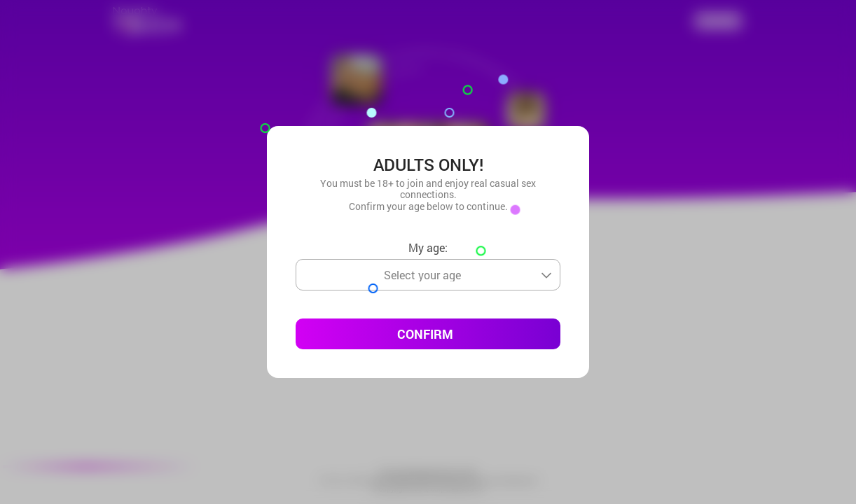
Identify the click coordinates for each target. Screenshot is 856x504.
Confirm (425, 334)
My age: (428, 247)
